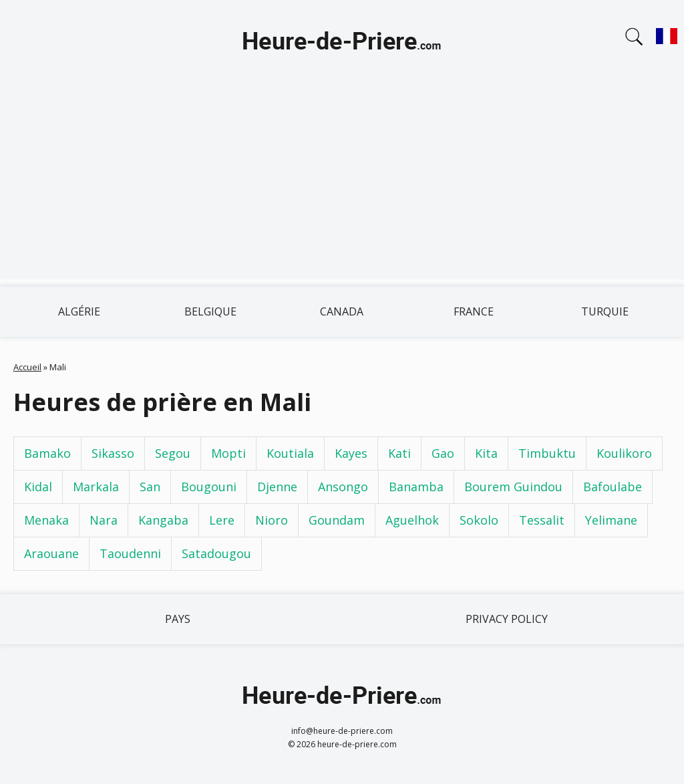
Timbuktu (547, 453)
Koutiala (290, 453)
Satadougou (216, 553)
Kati (399, 453)
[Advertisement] (342, 186)
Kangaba (163, 520)
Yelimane (611, 520)
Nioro (272, 520)
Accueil (27, 367)
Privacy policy (507, 619)
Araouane (51, 553)
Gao (443, 453)
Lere (222, 520)
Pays (178, 619)
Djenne (277, 487)
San (150, 487)
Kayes (351, 453)
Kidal (38, 487)
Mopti (228, 453)
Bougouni (209, 487)
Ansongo (343, 487)
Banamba (416, 487)
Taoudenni (130, 553)
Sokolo (479, 520)
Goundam (337, 520)
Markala (96, 487)
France (474, 311)
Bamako (47, 453)
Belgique (210, 311)
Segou (173, 453)
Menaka (46, 520)
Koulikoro (624, 453)
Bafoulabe (613, 487)
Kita (486, 453)
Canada (342, 311)
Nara (104, 520)
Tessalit (542, 520)
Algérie (79, 311)
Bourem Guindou (513, 487)
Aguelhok (412, 520)
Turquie (605, 311)
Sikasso (113, 453)
